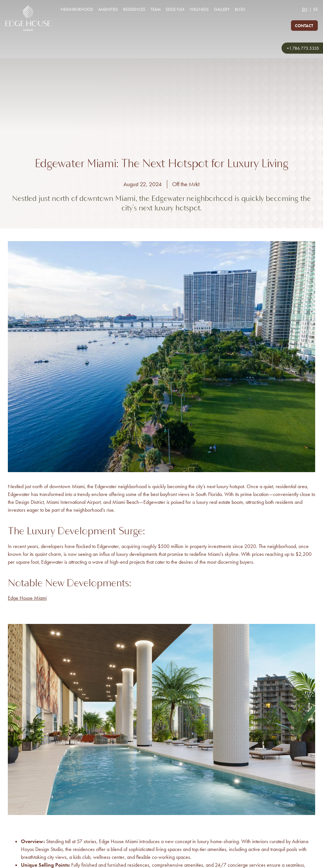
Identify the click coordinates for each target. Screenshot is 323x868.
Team (156, 9)
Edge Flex (175, 9)
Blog (240, 9)
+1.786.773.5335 (303, 48)
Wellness (199, 9)
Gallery (222, 9)
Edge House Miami (27, 598)
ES (316, 9)
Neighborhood (77, 9)
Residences (134, 9)
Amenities (108, 9)
